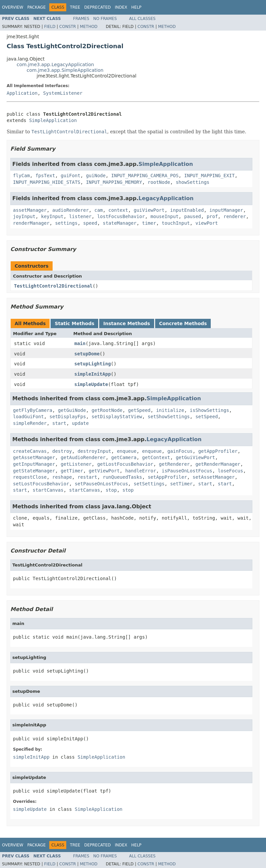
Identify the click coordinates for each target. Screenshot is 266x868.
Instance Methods (127, 323)
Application (22, 93)
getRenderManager (218, 464)
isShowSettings (209, 410)
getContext (156, 457)
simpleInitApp (93, 374)
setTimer (181, 484)
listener (80, 216)
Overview (13, 7)
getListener (76, 464)
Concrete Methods (183, 323)
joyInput (24, 216)
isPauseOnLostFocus (187, 471)
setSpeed (207, 417)
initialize (170, 410)
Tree (75, 7)
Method (89, 27)
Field (50, 27)
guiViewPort (149, 210)
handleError (141, 471)
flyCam (21, 176)
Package (36, 7)
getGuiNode (72, 410)
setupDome (87, 354)
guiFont (70, 176)
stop (111, 490)
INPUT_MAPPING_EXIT (209, 176)
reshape (62, 477)
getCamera (124, 457)
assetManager (30, 210)
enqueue (127, 451)
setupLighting (93, 364)
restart (87, 477)
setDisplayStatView (117, 417)
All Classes (142, 19)
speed (90, 223)
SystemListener (63, 93)
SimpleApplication (53, 120)
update (80, 423)
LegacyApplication (166, 198)
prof (212, 216)
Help (136, 7)
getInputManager (34, 464)
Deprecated (98, 7)
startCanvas (48, 490)
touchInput (176, 223)
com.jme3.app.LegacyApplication (55, 64)
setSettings (149, 484)
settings (66, 223)
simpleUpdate (91, 384)
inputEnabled (187, 210)
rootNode (159, 182)
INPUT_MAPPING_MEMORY (114, 182)
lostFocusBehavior (121, 216)
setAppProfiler (167, 477)
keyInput (52, 216)
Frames (81, 19)
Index (121, 7)
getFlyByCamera (33, 410)
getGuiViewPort (195, 457)
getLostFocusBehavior (125, 464)
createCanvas (30, 451)
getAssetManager (34, 457)
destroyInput (94, 451)
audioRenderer (71, 210)
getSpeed (139, 410)
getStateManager (34, 471)
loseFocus (230, 471)
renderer (235, 216)
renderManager (31, 223)
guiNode (96, 176)
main (80, 343)
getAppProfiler (218, 451)
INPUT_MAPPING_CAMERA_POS (145, 176)
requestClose (30, 477)
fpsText (45, 176)
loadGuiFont (28, 417)
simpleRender (30, 423)
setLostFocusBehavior (41, 484)
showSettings (193, 182)
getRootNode (107, 410)
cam (98, 210)
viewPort (207, 223)
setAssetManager (214, 477)
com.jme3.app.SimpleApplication (65, 70)
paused (193, 216)
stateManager (120, 223)
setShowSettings (169, 417)
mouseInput (164, 216)
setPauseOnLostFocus (101, 484)
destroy (62, 451)
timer (149, 223)
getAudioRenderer (83, 457)
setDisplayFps (68, 417)
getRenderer (174, 464)
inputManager (226, 210)
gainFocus (180, 451)
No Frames (105, 19)
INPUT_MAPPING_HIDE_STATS (47, 182)
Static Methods (74, 323)
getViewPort (104, 471)
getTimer (72, 471)
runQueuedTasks (123, 477)
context (118, 210)
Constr (68, 27)
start (59, 423)
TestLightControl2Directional (53, 286)
